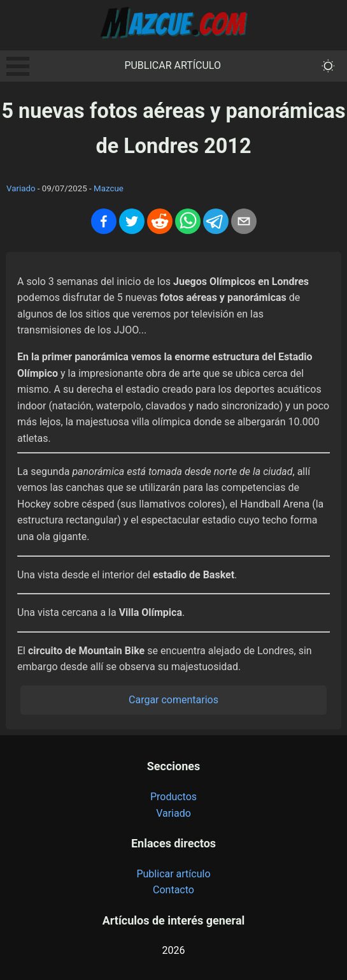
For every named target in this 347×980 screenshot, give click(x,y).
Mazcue (109, 188)
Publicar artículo (173, 65)
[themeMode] (328, 66)
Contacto (173, 890)
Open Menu (18, 66)
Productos (173, 797)
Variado (21, 188)
